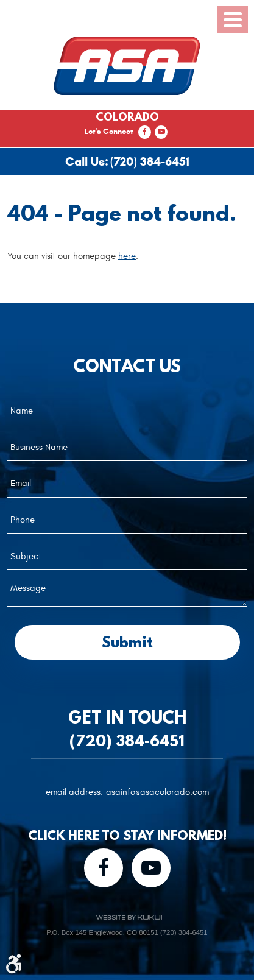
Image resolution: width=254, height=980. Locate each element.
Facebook (145, 132)
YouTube (161, 132)
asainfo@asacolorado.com (157, 792)
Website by (129, 918)
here (127, 256)
